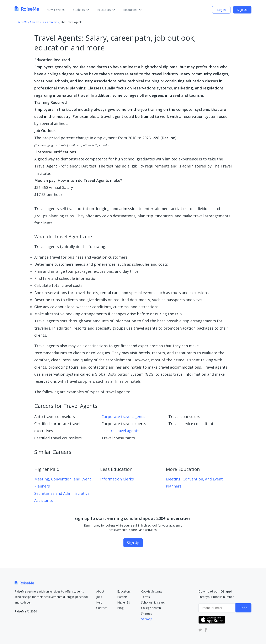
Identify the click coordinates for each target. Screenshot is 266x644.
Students (81, 10)
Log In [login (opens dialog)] (221, 10)
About (100, 591)
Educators (106, 10)
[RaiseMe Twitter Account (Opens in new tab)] (200, 630)
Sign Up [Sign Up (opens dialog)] (242, 10)
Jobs (99, 597)
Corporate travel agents (123, 417)
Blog (120, 608)
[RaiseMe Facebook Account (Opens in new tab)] (205, 630)
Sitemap (147, 613)
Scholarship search (154, 602)
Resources (132, 10)
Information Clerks (117, 479)
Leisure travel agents (120, 431)
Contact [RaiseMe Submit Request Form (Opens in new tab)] (102, 608)
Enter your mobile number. (216, 597)
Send (243, 608)
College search (151, 608)
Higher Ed (124, 602)
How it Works (56, 10)
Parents (122, 597)
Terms (145, 597)
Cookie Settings (152, 591)
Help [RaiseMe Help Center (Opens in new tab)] (99, 602)
